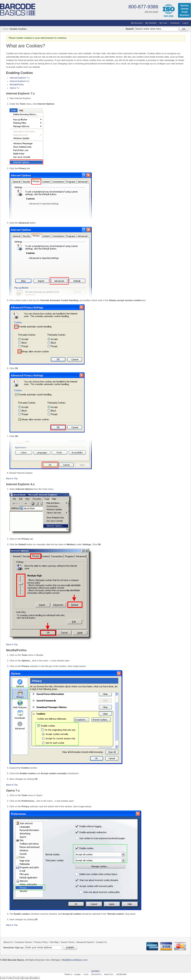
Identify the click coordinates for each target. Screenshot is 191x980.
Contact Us (101, 942)
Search (130, 29)
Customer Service (23, 942)
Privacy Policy (41, 942)
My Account (137, 23)
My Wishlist (151, 23)
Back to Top (12, 478)
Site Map (54, 942)
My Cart (163, 23)
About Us (8, 942)
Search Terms (68, 942)
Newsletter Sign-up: (14, 948)
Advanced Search (85, 942)
